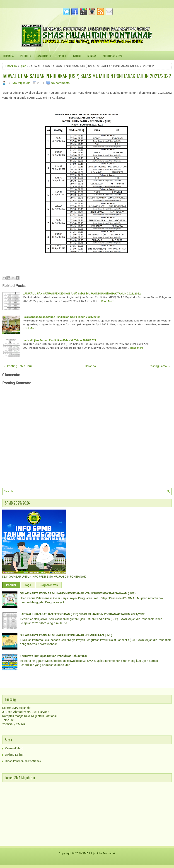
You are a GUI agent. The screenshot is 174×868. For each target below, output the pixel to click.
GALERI (77, 56)
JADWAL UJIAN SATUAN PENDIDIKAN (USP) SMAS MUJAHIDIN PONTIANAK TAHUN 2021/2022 (87, 76)
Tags (28, 585)
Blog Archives (49, 585)
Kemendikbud (14, 748)
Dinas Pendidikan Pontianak (23, 761)
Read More (108, 301)
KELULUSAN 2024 (113, 56)
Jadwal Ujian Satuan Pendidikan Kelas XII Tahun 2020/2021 (59, 340)
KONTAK (92, 56)
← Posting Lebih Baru (18, 366)
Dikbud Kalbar (14, 755)
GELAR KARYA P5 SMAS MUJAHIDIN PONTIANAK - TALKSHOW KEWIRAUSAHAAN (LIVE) (78, 593)
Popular (11, 585)
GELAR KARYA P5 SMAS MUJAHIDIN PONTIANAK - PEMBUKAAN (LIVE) (66, 635)
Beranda (90, 366)
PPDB (64, 55)
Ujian (23, 66)
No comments (60, 83)
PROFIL (27, 55)
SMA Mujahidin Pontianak (99, 853)
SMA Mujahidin (21, 83)
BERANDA (8, 56)
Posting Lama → (160, 366)
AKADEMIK (46, 55)
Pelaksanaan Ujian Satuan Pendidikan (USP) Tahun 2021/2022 (61, 317)
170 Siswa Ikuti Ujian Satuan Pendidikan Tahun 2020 (53, 656)
